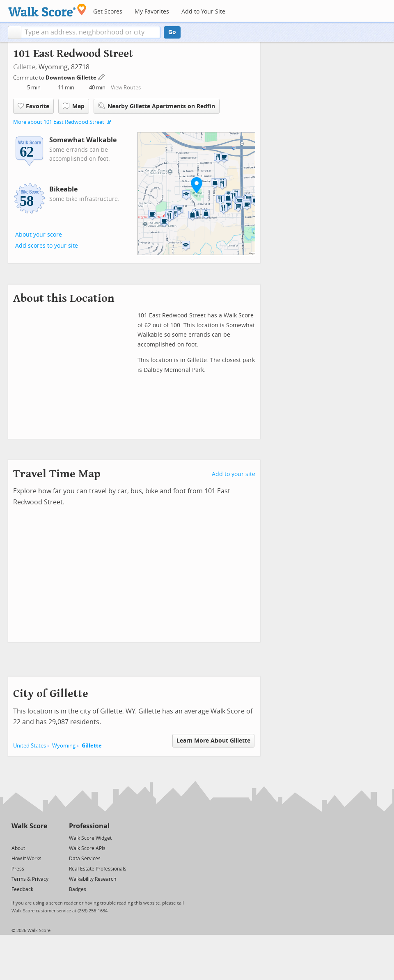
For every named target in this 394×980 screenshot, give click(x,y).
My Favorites (152, 12)
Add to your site (234, 474)
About (18, 848)
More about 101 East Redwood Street (59, 122)
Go (172, 32)
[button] (15, 32)
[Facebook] (29, 838)
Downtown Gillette (72, 78)
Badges (78, 889)
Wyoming (64, 746)
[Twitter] (16, 838)
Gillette (24, 67)
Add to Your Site (203, 12)
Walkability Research (93, 879)
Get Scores (108, 12)
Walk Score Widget (90, 838)
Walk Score (29, 826)
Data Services (85, 859)
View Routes (126, 88)
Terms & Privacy (30, 879)
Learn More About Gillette (213, 741)
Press (18, 869)
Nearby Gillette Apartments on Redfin (157, 106)
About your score (39, 235)
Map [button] (74, 106)
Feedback (22, 889)
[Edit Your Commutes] (102, 76)
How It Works (26, 859)
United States (30, 746)
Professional (89, 826)
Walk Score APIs (87, 848)
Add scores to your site (47, 246)
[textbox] (91, 32)
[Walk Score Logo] (47, 10)
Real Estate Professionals (98, 869)
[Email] (42, 838)
